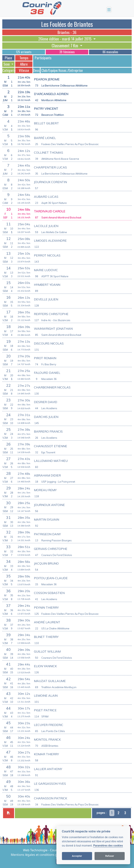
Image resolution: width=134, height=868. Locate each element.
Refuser (110, 856)
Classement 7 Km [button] (65, 46)
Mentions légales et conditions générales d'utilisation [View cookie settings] (49, 855)
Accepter (77, 856)
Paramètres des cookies (108, 846)
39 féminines (67, 52)
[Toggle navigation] (109, 10)
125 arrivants (24, 52)
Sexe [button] (7, 64)
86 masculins (110, 52)
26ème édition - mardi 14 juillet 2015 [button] (65, 39)
